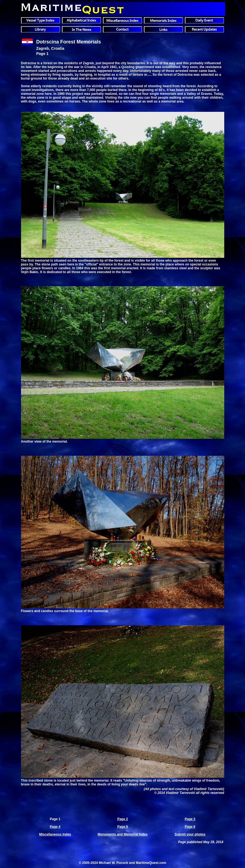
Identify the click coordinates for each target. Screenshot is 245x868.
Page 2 (123, 819)
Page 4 (55, 827)
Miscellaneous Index (55, 834)
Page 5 (123, 827)
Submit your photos (190, 834)
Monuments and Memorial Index (123, 834)
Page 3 (190, 819)
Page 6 (190, 827)
